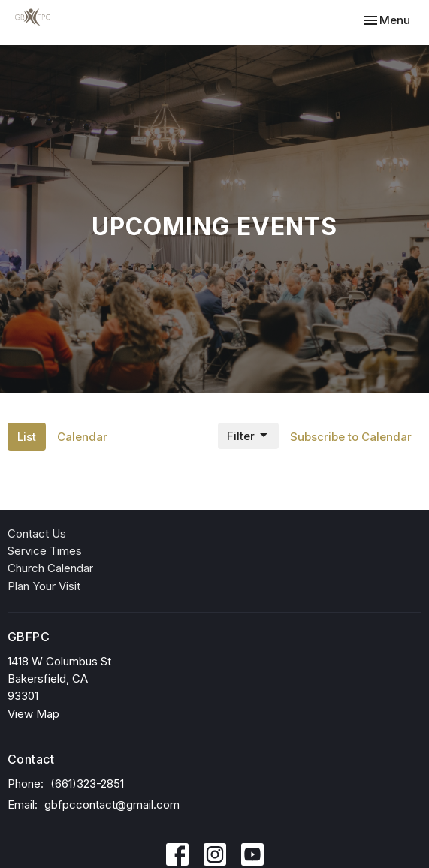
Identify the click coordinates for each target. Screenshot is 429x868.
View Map (33, 714)
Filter (248, 436)
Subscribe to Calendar (351, 437)
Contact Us (37, 533)
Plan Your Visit (44, 586)
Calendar (82, 437)
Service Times (45, 551)
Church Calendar (50, 568)
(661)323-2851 (87, 784)
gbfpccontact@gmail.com (112, 805)
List (27, 437)
